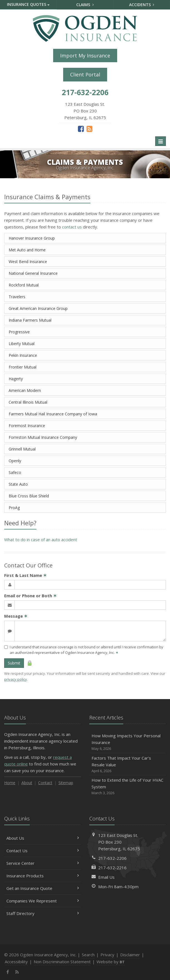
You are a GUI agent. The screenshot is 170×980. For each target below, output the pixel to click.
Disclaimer (130, 955)
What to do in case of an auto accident (41, 540)
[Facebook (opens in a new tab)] (81, 129)
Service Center (43, 863)
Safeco (15, 472)
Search (88, 955)
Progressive (19, 332)
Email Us (106, 877)
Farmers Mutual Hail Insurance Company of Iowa (53, 414)
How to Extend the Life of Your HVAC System (128, 787)
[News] (89, 129)
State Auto (18, 484)
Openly (15, 461)
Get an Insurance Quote (43, 888)
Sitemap (66, 783)
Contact (45, 783)
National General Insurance (33, 273)
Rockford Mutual (24, 285)
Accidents (142, 5)
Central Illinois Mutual (28, 402)
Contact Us (43, 851)
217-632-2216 (112, 868)
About (27, 783)
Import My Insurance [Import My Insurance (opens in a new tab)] (85, 56)
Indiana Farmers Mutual (30, 320)
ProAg (14, 508)
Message (16, 616)
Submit (14, 663)
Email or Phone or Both (30, 596)
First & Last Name (25, 575)
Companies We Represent (43, 901)
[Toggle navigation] (161, 141)
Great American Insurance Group (38, 308)
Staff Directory (43, 913)
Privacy (107, 955)
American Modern (25, 390)
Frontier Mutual (23, 367)
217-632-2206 (112, 858)
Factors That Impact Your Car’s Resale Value (128, 765)
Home (10, 783)
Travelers (17, 297)
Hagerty (16, 379)
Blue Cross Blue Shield (29, 496)
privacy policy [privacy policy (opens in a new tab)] (16, 679)
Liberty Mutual (22, 344)
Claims (85, 5)
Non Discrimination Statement (62, 962)
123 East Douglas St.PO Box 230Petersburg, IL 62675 (119, 842)
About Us (43, 838)
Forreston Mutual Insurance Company (43, 437)
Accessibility (16, 962)
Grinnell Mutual (22, 449)
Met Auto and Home (27, 250)
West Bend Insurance (28, 262)
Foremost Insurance (27, 426)
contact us (72, 227)
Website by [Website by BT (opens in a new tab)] (111, 962)
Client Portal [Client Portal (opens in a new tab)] (85, 74)
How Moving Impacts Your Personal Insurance (128, 742)
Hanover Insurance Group (32, 238)
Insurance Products (43, 876)
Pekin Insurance (23, 355)
